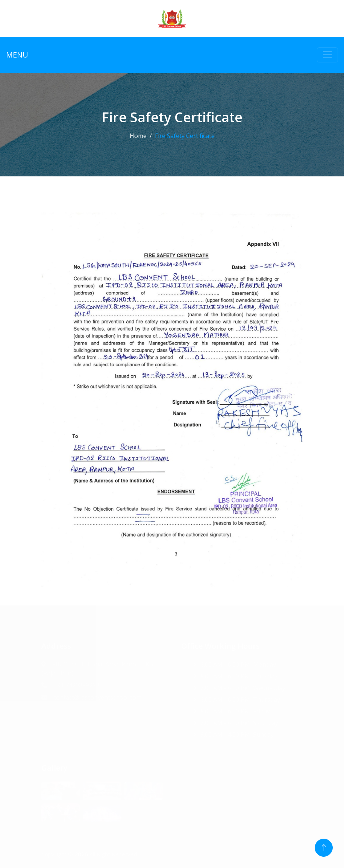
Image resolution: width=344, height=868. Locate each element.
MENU (17, 55)
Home (138, 136)
